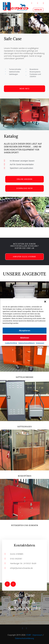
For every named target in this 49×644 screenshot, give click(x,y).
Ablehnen (25, 338)
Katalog (38, 10)
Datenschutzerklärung (27, 343)
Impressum (40, 343)
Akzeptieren (25, 331)
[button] (45, 302)
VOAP (29, 635)
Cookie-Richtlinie (11, 343)
